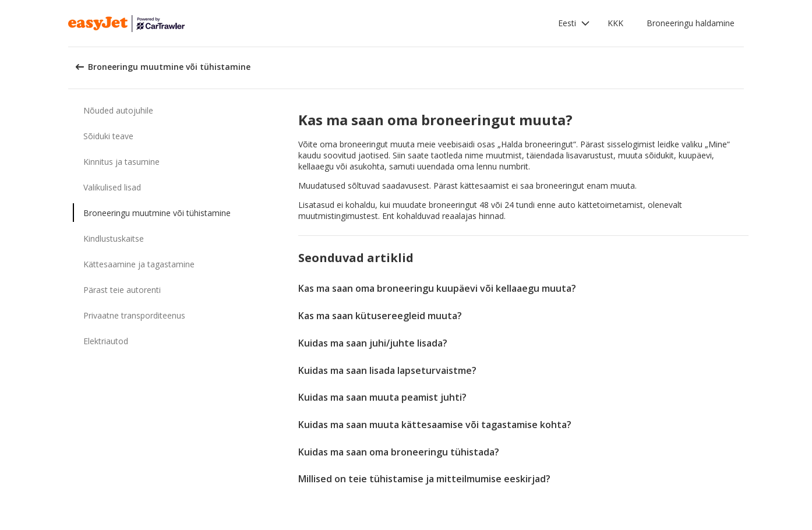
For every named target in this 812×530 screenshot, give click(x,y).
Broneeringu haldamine (691, 23)
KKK (615, 23)
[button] (574, 23)
